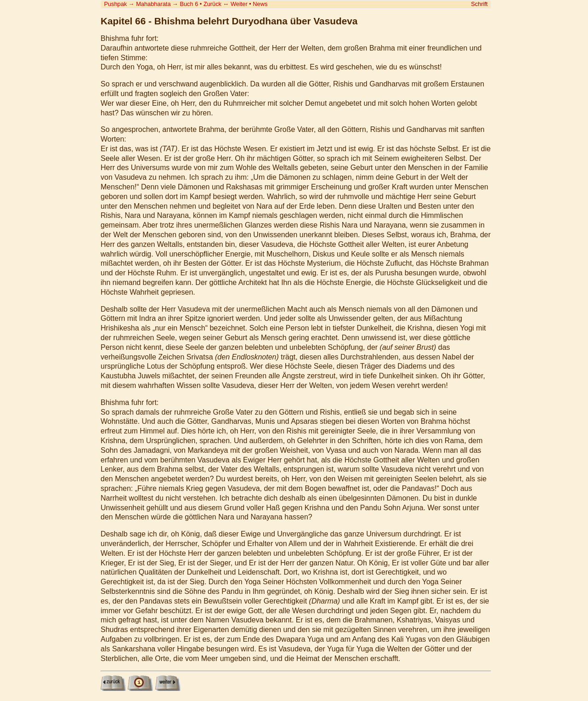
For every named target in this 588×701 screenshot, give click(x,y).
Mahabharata (153, 4)
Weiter (239, 4)
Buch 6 (189, 4)
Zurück (212, 4)
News (260, 4)
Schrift (479, 4)
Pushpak (115, 4)
